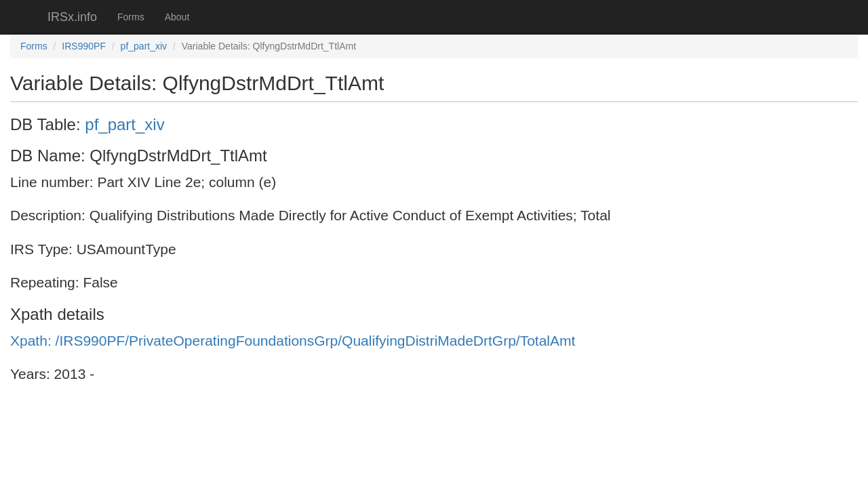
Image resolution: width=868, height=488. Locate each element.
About (177, 17)
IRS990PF (84, 46)
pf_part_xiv (144, 46)
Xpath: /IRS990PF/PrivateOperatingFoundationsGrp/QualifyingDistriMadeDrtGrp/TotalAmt (293, 341)
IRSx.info (72, 17)
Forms (131, 17)
